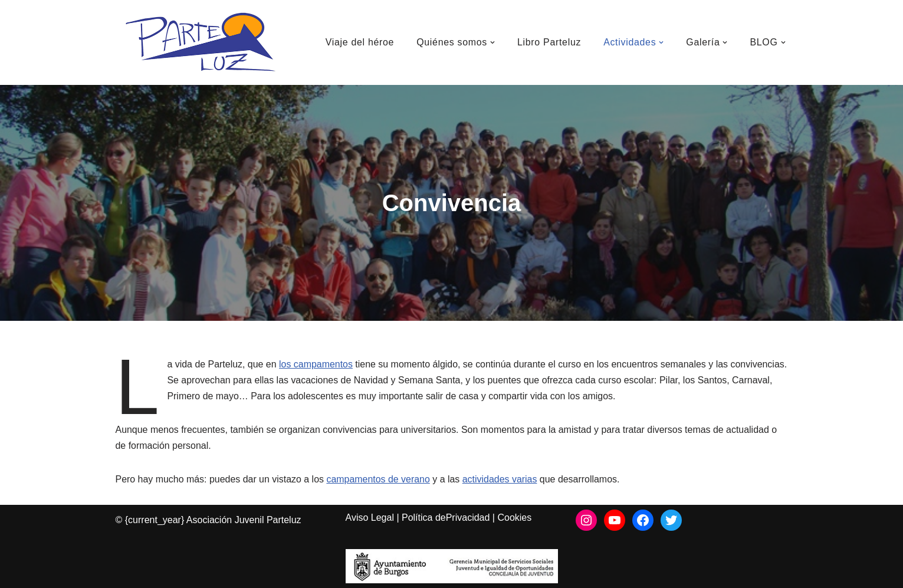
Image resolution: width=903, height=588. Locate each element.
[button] (492, 42)
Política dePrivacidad (446, 518)
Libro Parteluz (549, 42)
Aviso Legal (370, 518)
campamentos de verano (379, 479)
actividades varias (501, 479)
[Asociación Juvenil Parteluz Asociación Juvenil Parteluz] (207, 42)
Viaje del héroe (359, 42)
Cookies (514, 518)
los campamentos (316, 364)
